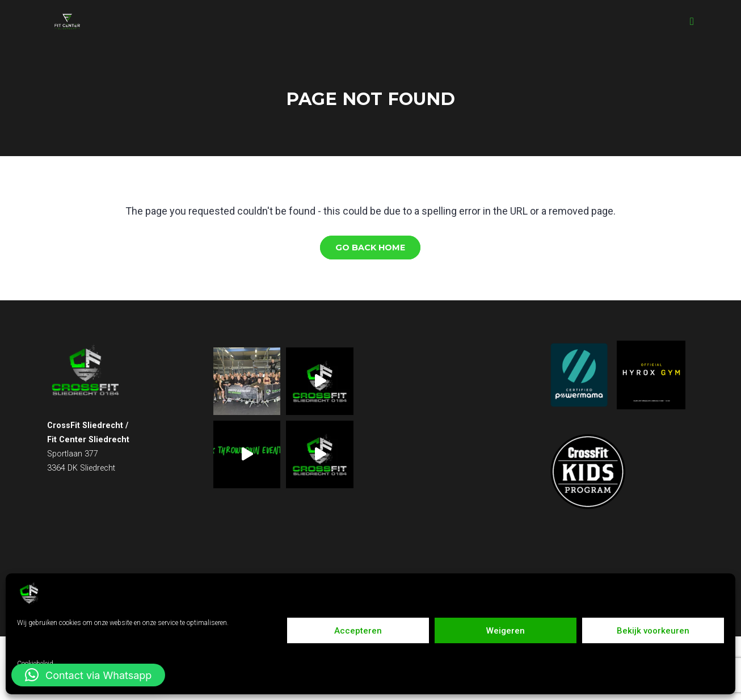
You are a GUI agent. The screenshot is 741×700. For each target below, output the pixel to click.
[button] (88, 675)
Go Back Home (370, 248)
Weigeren (506, 631)
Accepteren (358, 631)
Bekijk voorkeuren (653, 631)
